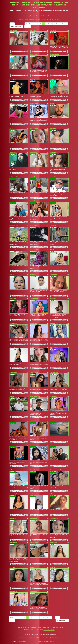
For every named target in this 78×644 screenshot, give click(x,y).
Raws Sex (21, 19)
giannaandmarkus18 (55, 470)
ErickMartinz (33, 275)
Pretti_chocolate (14, 177)
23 (26, 27)
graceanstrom (54, 421)
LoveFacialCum (54, 152)
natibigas (32, 567)
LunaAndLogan (34, 543)
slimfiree (12, 275)
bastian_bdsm (33, 226)
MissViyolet (53, 299)
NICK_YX (12, 54)
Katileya (12, 103)
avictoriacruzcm (34, 299)
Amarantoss (13, 201)
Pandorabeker (13, 445)
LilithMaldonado (34, 103)
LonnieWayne (33, 519)
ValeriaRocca (13, 30)
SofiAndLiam (53, 396)
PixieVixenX (13, 250)
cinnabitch (12, 128)
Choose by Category (16, 27)
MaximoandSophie (55, 347)
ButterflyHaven (54, 519)
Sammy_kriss (33, 591)
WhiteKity (52, 567)
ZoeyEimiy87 (53, 543)
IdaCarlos (12, 470)
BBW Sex (38, 19)
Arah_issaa (53, 30)
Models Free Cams (29, 19)
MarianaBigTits (14, 494)
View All (28, 24)
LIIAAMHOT (33, 30)
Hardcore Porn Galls (55, 19)
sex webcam (49, 630)
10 (60, 24)
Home (12, 24)
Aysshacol (32, 421)
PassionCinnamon (55, 445)
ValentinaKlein (54, 323)
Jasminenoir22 (34, 250)
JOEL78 (52, 250)
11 (63, 24)
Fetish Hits (52, 642)
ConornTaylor (13, 152)
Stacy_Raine (13, 299)
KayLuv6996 (13, 519)
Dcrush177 (53, 177)
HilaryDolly (33, 470)
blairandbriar (33, 347)
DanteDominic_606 (35, 396)
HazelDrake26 (33, 494)
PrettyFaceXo (13, 372)
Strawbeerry (53, 201)
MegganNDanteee (55, 54)
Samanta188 (53, 226)
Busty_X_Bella (34, 54)
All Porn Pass (45, 19)
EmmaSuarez (13, 323)
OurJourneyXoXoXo (55, 79)
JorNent (52, 103)
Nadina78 (32, 79)
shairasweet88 (34, 445)
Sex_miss (12, 347)
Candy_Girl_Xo (34, 128)
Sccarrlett (12, 567)
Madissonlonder (34, 372)
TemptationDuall (14, 226)
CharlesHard (13, 396)
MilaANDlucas (33, 201)
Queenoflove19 (54, 372)
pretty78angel (33, 152)
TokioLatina (53, 128)
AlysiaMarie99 (33, 323)
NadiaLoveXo (13, 543)
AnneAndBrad (33, 177)
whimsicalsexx (14, 591)
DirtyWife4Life (54, 275)
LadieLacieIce (53, 494)
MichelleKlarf (13, 421)
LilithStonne (13, 79)
